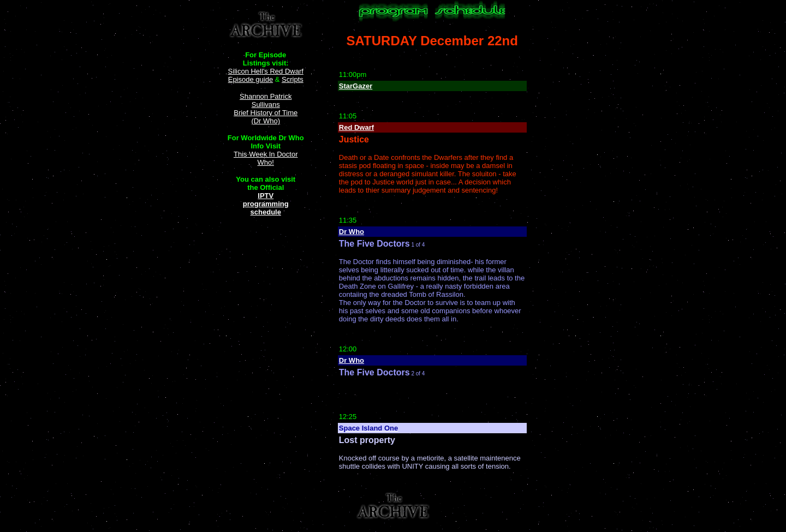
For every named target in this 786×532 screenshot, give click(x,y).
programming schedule (266, 208)
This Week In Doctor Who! (266, 158)
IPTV (266, 196)
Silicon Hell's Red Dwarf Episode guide (266, 75)
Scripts (293, 79)
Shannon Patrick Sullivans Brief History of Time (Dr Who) (266, 109)
